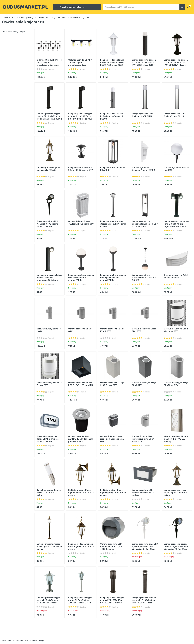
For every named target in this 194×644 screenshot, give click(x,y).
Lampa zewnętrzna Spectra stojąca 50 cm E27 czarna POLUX (145, 224)
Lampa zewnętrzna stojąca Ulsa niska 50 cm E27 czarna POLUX (81, 278)
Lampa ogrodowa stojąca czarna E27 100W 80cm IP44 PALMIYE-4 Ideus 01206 (144, 601)
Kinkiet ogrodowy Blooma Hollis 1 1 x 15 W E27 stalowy (49, 493)
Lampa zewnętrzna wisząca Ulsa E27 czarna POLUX (144, 278)
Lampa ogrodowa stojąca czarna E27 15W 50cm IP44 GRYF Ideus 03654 (144, 62)
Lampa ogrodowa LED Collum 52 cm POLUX (174, 115)
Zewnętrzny (43, 17)
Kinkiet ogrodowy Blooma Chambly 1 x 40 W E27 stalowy (176, 439)
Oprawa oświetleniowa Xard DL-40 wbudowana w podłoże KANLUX (81, 439)
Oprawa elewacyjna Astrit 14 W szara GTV (176, 276)
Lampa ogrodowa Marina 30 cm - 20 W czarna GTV (81, 169)
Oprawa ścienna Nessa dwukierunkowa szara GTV (81, 223)
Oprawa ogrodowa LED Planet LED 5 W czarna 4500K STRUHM (47, 224)
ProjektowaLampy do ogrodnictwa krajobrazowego (16, 32)
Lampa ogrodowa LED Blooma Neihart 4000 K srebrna (143, 493)
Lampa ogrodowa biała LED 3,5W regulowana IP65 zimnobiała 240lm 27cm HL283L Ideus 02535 (145, 548)
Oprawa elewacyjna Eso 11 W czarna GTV (177, 330)
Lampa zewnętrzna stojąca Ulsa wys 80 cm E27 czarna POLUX (113, 278)
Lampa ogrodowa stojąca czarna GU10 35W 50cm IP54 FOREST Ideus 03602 (49, 116)
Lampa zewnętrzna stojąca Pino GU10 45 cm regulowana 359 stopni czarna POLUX (49, 279)
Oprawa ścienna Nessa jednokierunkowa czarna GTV (112, 439)
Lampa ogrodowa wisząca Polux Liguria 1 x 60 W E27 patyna (81, 546)
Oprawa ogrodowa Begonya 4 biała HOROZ (143, 169)
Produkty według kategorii (77, 7)
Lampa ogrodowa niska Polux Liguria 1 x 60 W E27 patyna (177, 493)
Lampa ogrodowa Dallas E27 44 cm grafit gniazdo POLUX (112, 116)
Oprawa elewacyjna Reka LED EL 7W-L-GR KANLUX (81, 384)
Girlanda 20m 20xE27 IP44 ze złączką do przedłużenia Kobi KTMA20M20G (81, 64)
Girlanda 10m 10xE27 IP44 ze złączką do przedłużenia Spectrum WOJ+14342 (49, 64)
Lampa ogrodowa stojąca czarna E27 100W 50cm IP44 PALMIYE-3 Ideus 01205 (112, 601)
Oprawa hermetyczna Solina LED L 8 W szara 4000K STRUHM (47, 439)
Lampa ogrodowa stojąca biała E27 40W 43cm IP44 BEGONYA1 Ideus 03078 (112, 62)
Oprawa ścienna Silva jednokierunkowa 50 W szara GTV (143, 439)
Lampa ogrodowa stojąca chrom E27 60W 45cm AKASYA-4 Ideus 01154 (80, 600)
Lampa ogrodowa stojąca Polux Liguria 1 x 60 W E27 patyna (49, 546)
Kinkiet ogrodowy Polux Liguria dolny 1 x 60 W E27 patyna (81, 493)
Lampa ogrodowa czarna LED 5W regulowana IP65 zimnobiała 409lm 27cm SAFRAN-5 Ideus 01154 (176, 548)
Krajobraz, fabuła (59, 17)
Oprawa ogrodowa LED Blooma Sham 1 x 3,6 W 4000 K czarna (111, 546)
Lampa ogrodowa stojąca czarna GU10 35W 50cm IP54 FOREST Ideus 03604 (81, 116)
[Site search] (141, 7)
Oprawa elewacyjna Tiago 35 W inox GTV (176, 384)
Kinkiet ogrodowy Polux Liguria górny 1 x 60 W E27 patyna (113, 493)
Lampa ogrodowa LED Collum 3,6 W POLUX (142, 115)
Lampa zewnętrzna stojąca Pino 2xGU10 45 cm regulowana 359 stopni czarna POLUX (177, 225)
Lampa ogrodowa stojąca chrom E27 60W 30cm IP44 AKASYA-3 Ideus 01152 (48, 601)
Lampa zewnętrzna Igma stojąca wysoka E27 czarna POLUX (113, 224)
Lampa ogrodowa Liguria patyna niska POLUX (48, 169)
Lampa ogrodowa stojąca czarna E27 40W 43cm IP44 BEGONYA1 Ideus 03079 (176, 64)
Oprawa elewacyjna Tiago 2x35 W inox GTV (112, 384)
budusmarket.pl (9, 17)
